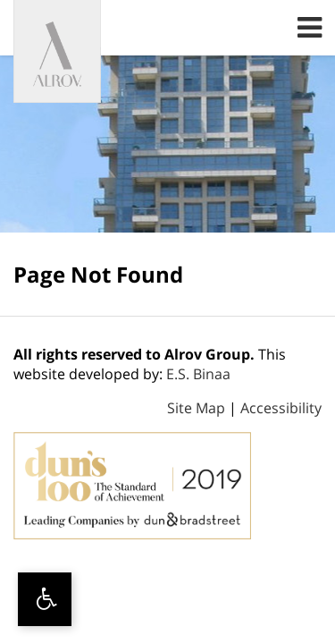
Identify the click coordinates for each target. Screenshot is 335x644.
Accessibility (281, 408)
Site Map (196, 408)
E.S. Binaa (198, 374)
